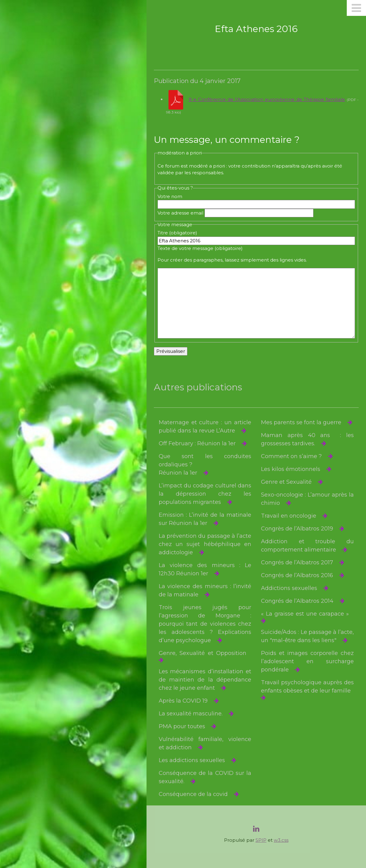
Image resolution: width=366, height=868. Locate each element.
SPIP (261, 840)
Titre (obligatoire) (177, 233)
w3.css (281, 840)
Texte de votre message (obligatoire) (200, 248)
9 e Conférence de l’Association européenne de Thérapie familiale (267, 99)
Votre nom (170, 196)
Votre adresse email (180, 213)
